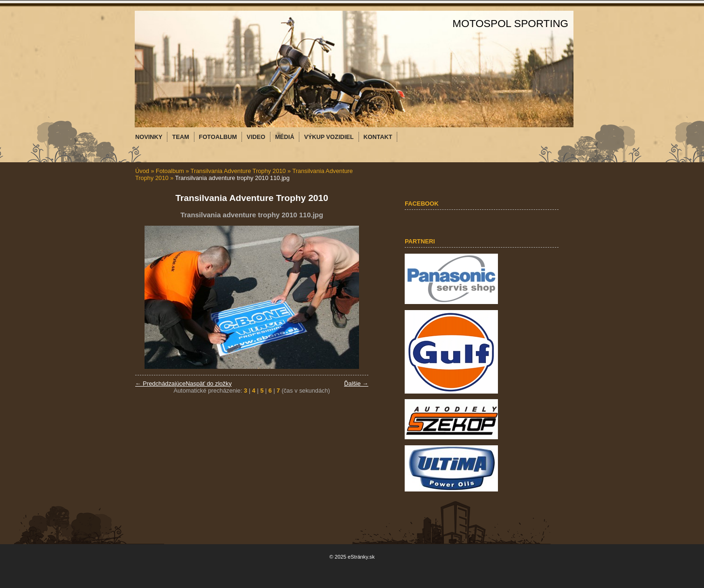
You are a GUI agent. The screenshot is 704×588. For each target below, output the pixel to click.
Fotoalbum (170, 171)
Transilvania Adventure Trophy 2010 (238, 171)
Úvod (142, 171)
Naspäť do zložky (209, 384)
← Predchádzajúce (160, 384)
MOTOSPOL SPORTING (511, 24)
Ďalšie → (356, 384)
